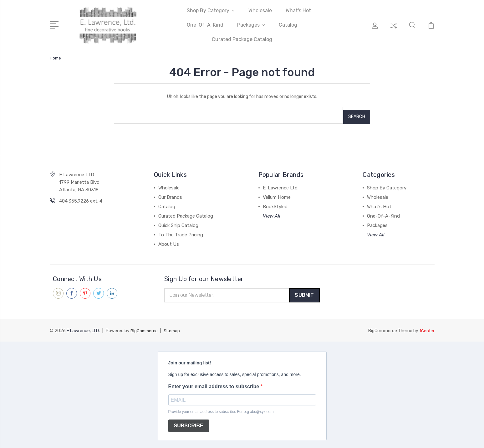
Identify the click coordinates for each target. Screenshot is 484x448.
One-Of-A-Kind (205, 25)
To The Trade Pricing (181, 232)
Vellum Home (277, 194)
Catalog (288, 25)
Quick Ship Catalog (178, 222)
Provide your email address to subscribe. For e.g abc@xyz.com (221, 409)
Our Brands (170, 194)
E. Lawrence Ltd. (281, 185)
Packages (251, 25)
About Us (169, 241)
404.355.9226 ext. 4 (81, 198)
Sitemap (174, 329)
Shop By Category (211, 10)
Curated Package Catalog (242, 39)
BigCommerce (145, 329)
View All (272, 213)
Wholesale (260, 10)
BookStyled (275, 203)
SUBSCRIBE (189, 423)
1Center (427, 329)
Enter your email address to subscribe (214, 384)
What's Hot (298, 10)
